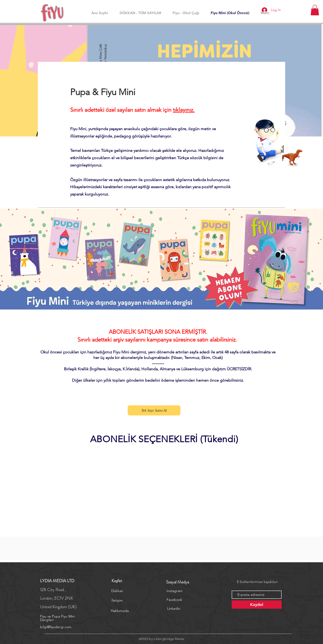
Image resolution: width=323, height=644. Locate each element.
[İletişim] (117, 601)
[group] (164, 455)
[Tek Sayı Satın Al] (154, 410)
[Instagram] (174, 591)
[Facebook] (174, 600)
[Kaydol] (257, 605)
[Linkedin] (174, 609)
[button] (315, 10)
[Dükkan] (117, 591)
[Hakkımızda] (120, 611)
